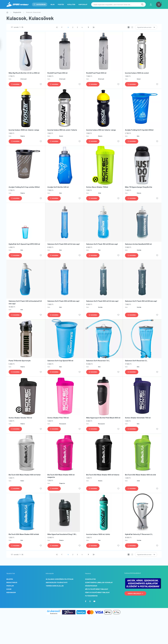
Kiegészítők (17, 12)
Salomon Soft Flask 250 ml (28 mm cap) (63, 301)
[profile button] (151, 4)
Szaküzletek (90, 579)
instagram (90, 601)
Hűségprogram (91, 586)
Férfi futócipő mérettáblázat (97, 592)
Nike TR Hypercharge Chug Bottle (139, 187)
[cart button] (159, 4)
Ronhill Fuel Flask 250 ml (57, 73)
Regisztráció (12, 582)
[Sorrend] (146, 27)
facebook (86, 601)
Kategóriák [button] (40, 4)
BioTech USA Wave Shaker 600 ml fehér (25, 475)
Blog (53, 4)
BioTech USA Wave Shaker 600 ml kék (24, 534)
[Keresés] (142, 4)
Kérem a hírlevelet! (135, 593)
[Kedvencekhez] (41, 84)
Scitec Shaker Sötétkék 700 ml (138, 418)
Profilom (10, 586)
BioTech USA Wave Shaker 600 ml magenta (61, 476)
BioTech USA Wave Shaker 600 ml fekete (103, 475)
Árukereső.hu (54, 614)
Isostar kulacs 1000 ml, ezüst (137, 73)
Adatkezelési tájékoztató (57, 582)
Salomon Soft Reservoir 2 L (136, 360)
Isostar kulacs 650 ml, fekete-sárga (101, 130)
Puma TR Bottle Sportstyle (20, 360)
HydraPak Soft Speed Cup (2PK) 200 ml (24, 244)
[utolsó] (93, 27)
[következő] (89, 27)
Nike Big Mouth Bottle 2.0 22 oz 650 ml (24, 73)
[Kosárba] (15, 84)
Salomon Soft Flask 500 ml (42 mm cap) (63, 244)
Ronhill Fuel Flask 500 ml (96, 73)
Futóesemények (91, 596)
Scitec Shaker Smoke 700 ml (20, 418)
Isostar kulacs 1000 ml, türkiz (98, 534)
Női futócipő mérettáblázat (97, 589)
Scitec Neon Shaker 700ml (97, 187)
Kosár (9, 589)
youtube (94, 601)
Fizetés (61, 4)
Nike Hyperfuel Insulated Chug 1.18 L (62, 534)
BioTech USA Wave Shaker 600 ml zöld (140, 475)
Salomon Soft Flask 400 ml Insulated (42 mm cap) (25, 302)
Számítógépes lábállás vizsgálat (99, 582)
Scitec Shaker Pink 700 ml (58, 418)
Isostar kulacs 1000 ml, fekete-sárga (24, 130)
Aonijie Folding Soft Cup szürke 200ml (24, 187)
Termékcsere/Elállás (55, 586)
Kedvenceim (11, 592)
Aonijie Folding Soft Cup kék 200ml (139, 130)
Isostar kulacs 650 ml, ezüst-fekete (62, 130)
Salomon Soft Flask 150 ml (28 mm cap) (102, 244)
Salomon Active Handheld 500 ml (138, 244)
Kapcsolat (83, 4)
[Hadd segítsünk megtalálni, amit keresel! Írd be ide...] (118, 4)
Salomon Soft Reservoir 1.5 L (98, 360)
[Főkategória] (7, 12)
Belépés (10, 579)
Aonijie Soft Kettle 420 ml (58, 187)
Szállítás (71, 4)
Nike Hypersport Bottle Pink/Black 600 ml (103, 418)
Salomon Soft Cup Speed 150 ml (60, 360)
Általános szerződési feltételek (60, 579)
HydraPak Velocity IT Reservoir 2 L (139, 534)
